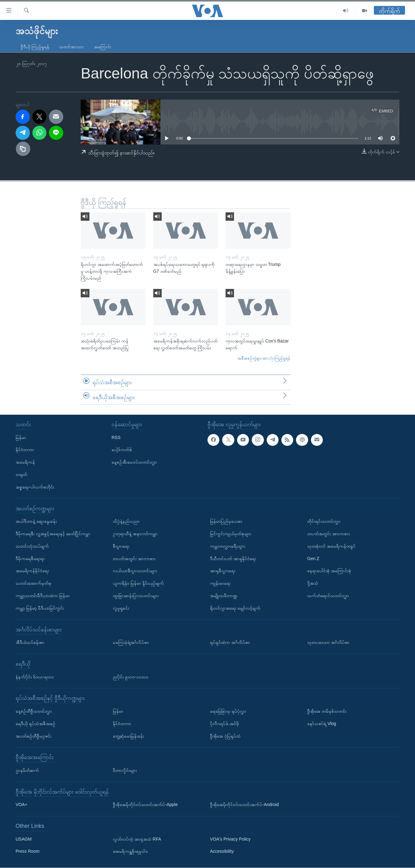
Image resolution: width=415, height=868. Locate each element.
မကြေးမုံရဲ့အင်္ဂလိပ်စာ (131, 643)
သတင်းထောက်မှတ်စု (33, 583)
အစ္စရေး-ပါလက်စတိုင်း (35, 487)
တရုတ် (21, 474)
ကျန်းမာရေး (220, 583)
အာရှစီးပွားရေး (223, 571)
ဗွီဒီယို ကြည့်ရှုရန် (35, 47)
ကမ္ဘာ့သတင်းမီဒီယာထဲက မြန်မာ (43, 596)
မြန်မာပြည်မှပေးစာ (226, 521)
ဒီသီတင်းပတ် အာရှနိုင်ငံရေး (233, 559)
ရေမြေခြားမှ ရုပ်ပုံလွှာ (228, 711)
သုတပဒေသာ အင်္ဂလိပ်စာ (328, 643)
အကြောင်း (103, 47)
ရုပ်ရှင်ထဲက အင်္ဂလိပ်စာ (230, 643)
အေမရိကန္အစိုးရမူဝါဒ (130, 851)
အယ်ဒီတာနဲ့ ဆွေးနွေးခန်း (36, 521)
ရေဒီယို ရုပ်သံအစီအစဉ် (36, 724)
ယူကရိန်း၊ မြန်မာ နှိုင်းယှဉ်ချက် (138, 583)
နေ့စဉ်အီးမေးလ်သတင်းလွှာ (134, 462)
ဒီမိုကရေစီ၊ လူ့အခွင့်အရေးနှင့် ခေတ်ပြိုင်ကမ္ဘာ (53, 534)
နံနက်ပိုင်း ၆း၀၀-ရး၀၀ (35, 677)
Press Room (28, 851)
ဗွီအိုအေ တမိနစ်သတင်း (327, 711)
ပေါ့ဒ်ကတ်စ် (122, 450)
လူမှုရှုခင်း (121, 608)
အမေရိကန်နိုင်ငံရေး (32, 571)
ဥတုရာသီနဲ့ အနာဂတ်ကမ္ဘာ (135, 534)
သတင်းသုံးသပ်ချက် (32, 546)
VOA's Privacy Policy (230, 839)
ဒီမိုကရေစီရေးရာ (30, 559)
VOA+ (21, 805)
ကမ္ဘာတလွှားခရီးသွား (228, 546)
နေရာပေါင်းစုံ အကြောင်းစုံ (329, 571)
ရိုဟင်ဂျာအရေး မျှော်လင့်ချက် (235, 608)
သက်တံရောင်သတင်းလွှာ (328, 596)
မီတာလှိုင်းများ (125, 770)
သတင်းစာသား (72, 47)
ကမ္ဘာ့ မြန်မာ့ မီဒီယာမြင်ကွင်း (40, 608)
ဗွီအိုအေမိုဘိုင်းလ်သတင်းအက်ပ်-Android (244, 805)
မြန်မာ (21, 437)
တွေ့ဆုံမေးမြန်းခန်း (128, 736)
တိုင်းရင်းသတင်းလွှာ (324, 521)
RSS (116, 437)
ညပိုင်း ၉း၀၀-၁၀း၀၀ (131, 677)
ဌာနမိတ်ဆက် (27, 770)
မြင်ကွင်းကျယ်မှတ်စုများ (231, 534)
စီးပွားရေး (121, 546)
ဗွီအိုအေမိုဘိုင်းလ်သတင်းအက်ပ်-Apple (145, 805)
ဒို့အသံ (313, 583)
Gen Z (313, 559)
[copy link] (23, 149)
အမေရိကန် (25, 462)
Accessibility (222, 851)
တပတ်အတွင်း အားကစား (134, 559)
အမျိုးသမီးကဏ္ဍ (224, 596)
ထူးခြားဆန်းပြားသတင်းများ (136, 596)
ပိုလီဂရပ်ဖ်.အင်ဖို (224, 724)
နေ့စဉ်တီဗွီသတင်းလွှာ (34, 711)
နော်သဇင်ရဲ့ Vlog (322, 724)
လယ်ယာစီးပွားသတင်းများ (135, 571)
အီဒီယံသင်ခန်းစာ (30, 643)
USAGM (24, 839)
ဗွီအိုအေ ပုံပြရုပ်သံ (225, 736)
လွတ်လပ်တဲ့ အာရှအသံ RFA (137, 839)
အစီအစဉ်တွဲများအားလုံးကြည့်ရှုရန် (264, 358)
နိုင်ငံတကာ (25, 450)
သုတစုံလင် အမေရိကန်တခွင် (331, 546)
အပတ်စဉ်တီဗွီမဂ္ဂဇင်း (33, 736)
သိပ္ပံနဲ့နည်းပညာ (126, 521)
